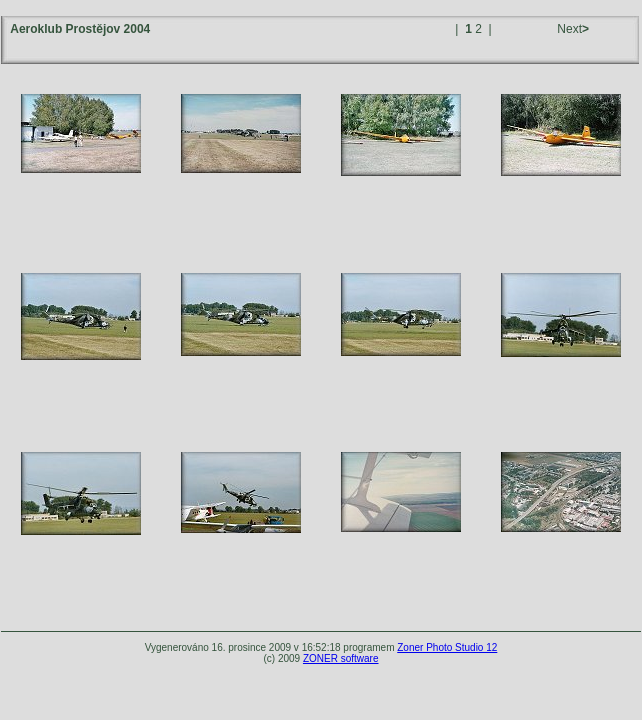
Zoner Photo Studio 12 (447, 647)
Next (571, 29)
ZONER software (341, 658)
